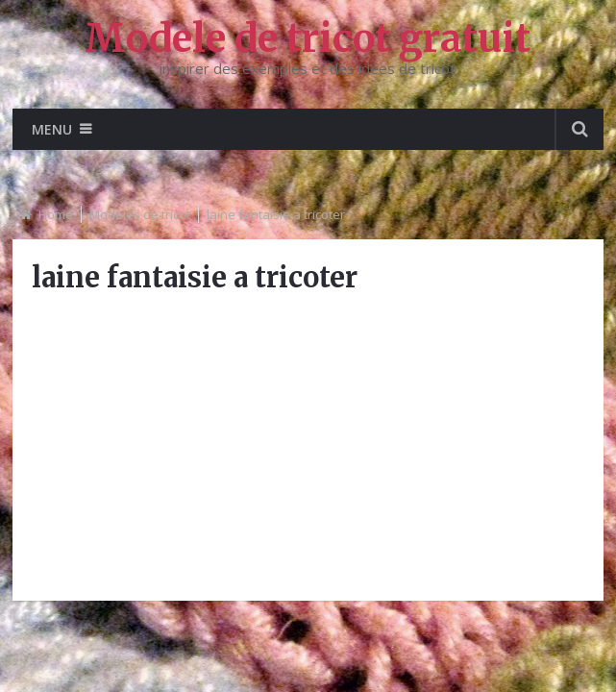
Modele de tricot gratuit (308, 38)
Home (56, 214)
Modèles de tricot (140, 214)
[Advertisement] (308, 447)
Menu (52, 129)
